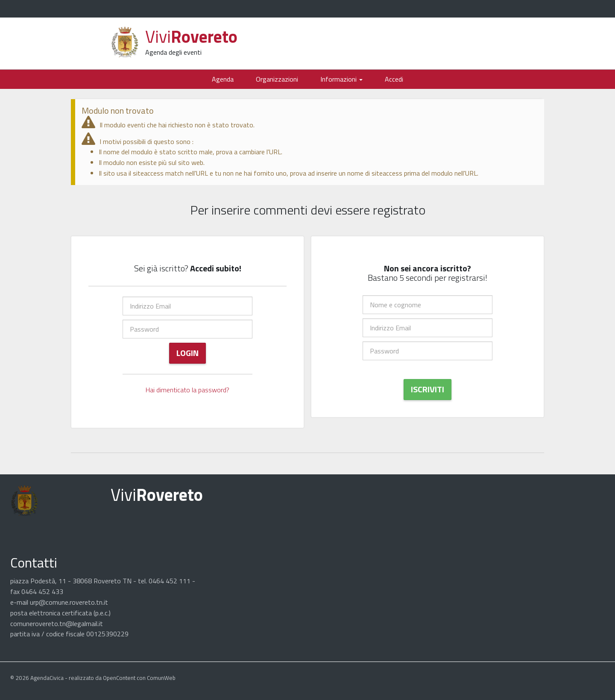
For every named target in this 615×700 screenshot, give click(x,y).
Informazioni (341, 79)
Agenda (223, 79)
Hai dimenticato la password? (187, 390)
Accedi (394, 79)
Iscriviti (428, 389)
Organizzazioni (277, 79)
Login (187, 353)
